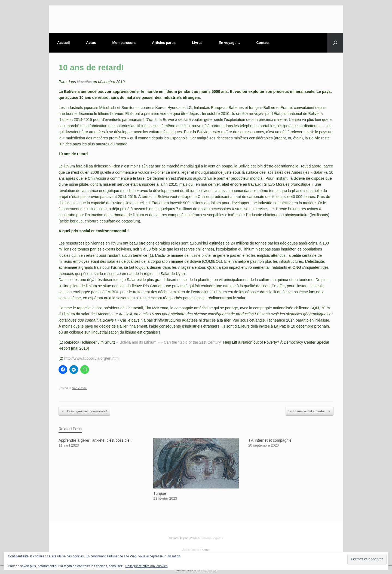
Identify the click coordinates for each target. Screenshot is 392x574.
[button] (335, 43)
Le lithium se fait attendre (310, 411)
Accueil (63, 43)
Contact (263, 43)
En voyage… (229, 43)
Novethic (84, 82)
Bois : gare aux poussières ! (84, 411)
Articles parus (164, 43)
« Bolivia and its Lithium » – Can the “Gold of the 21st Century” (169, 342)
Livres (197, 43)
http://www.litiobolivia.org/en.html (92, 358)
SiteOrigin (192, 550)
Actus (91, 43)
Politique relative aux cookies (147, 566)
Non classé (79, 388)
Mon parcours (124, 43)
